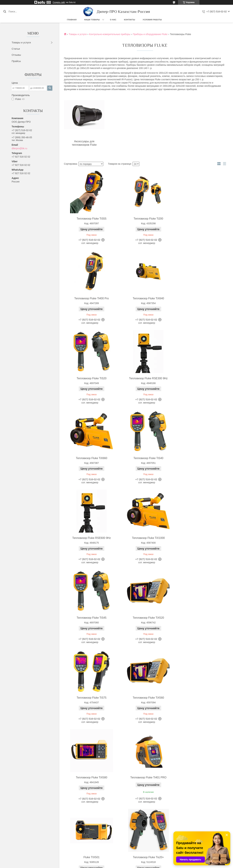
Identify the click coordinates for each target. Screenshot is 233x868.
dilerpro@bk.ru (19, 148)
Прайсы (16, 61)
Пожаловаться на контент (125, 865)
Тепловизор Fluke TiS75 (90, 538)
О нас (113, 20)
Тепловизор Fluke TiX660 (90, 378)
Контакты (130, 20)
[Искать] (5, 12)
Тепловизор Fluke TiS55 (90, 219)
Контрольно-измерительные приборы (110, 34)
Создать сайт (59, 2)
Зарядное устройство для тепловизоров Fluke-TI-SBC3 (90, 786)
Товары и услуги (21, 42)
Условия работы (152, 20)
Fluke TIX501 (144, 618)
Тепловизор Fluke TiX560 (144, 538)
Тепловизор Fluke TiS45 (144, 458)
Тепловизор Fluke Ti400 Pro (198, 219)
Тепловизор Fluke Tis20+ (198, 618)
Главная (72, 20)
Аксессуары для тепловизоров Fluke (83, 143)
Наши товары (92, 20)
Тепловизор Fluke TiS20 (144, 298)
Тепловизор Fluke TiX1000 (90, 458)
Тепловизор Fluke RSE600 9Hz (198, 378)
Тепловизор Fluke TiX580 (198, 538)
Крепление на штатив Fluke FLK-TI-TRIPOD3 (198, 786)
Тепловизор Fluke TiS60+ (90, 698)
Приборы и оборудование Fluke (150, 34)
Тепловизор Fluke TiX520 (198, 458)
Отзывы (16, 55)
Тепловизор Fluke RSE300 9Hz (198, 298)
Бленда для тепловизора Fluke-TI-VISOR (144, 786)
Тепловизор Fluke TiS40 (144, 378)
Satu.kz (131, 862)
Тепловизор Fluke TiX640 (90, 298)
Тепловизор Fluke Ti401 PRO (90, 618)
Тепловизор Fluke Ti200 (144, 219)
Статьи (16, 49)
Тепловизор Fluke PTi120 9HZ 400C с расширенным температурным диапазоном (144, 701)
